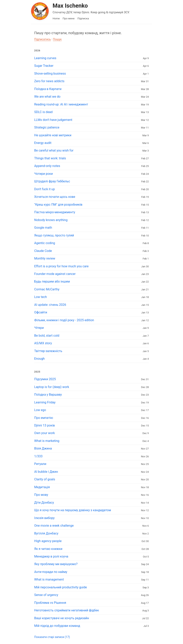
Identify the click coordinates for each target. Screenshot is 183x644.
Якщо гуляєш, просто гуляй (54, 235)
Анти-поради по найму (51, 572)
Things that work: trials (50, 158)
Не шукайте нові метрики (53, 135)
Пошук (57, 39)
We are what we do (47, 97)
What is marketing (47, 441)
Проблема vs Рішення (50, 603)
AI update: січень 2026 (50, 305)
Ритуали (40, 464)
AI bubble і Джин (46, 472)
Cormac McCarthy (47, 289)
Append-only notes (47, 166)
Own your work (44, 433)
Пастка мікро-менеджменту (55, 212)
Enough (39, 359)
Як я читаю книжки (48, 549)
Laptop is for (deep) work (52, 387)
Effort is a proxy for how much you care (61, 266)
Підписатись (43, 39)
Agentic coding (45, 243)
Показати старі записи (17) (52, 637)
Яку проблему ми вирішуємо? (56, 564)
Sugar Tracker (44, 66)
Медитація (42, 487)
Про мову (41, 495)
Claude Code (43, 251)
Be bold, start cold (47, 336)
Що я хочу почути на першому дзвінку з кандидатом (73, 510)
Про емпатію (44, 418)
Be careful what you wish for (54, 150)
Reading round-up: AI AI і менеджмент (61, 104)
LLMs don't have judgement (53, 120)
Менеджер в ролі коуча (51, 556)
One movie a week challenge (54, 526)
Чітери (39, 328)
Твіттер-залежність (48, 351)
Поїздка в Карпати (48, 89)
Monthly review (45, 258)
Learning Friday (45, 402)
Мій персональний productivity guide (61, 587)
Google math (43, 228)
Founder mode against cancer (55, 274)
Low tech (41, 297)
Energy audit (43, 143)
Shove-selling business (50, 74)
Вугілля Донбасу (46, 533)
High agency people (48, 541)
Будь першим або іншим (52, 281)
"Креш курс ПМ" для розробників (58, 205)
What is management (49, 579)
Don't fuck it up (44, 189)
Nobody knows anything (51, 220)
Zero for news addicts (49, 81)
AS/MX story (43, 343)
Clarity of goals (45, 479)
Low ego (40, 410)
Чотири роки (44, 174)
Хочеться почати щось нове (55, 197)
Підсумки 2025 (45, 379)
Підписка (83, 18)
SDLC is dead (43, 112)
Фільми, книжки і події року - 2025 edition (64, 320)
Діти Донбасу (44, 503)
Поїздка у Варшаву (48, 395)
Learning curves (45, 58)
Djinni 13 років (45, 425)
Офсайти (41, 312)
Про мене (69, 18)
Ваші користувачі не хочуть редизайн (62, 618)
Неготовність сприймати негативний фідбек (67, 610)
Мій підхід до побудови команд (57, 626)
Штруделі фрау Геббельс (52, 181)
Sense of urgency (46, 595)
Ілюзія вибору (44, 518)
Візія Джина (43, 448)
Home (56, 18)
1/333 (38, 456)
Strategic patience (47, 127)
